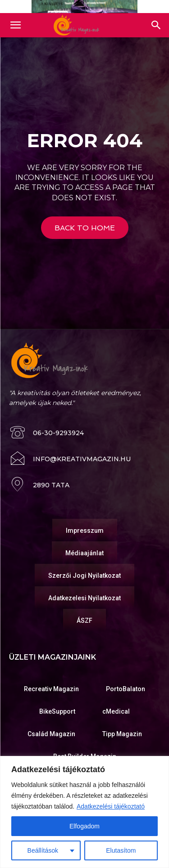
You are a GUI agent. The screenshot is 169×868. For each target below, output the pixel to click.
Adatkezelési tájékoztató (111, 806)
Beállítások (43, 850)
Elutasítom (121, 850)
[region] (84, 812)
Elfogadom (84, 826)
